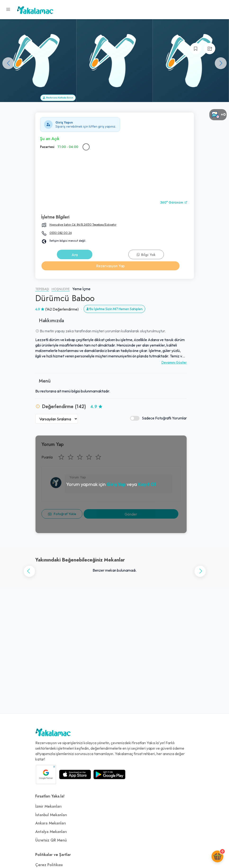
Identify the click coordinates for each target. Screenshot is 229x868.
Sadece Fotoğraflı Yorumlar (158, 418)
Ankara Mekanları (51, 823)
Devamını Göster (174, 362)
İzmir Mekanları (48, 806)
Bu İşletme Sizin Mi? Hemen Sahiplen (114, 309)
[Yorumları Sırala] (57, 419)
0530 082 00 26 (61, 233)
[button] (221, 63)
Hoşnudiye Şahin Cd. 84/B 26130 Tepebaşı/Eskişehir (83, 225)
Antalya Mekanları (51, 832)
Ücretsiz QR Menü (51, 840)
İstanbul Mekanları (51, 815)
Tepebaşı (42, 289)
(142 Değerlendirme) (62, 309)
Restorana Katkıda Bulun (58, 98)
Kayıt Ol (147, 484)
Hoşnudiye (61, 289)
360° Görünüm (174, 203)
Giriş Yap (116, 484)
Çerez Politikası (49, 865)
